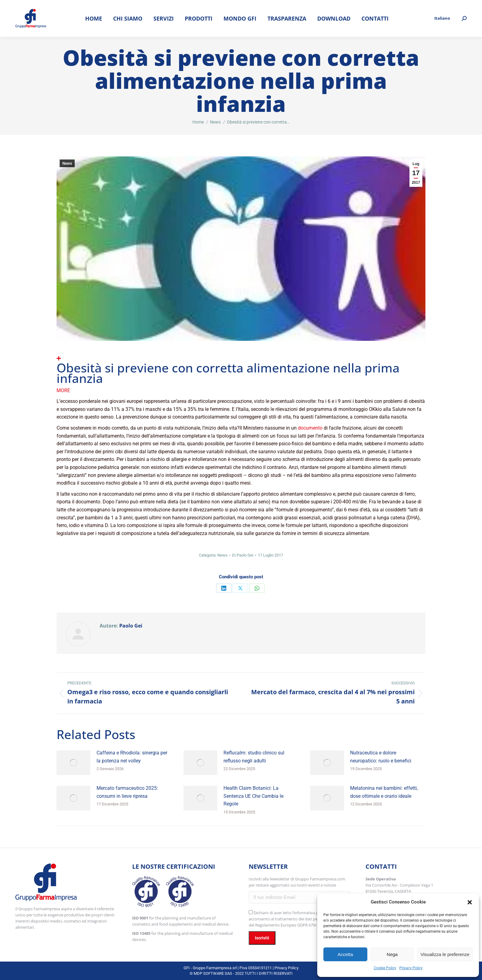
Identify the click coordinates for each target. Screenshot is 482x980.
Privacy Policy (411, 968)
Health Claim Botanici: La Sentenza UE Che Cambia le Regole (253, 796)
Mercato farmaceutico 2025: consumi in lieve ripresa (127, 792)
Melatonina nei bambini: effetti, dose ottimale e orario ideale (384, 792)
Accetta (345, 954)
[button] (470, 902)
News (67, 163)
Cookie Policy (385, 968)
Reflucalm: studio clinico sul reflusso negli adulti (254, 757)
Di (243, 555)
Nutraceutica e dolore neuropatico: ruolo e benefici (381, 757)
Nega (392, 954)
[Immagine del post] (73, 763)
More (63, 390)
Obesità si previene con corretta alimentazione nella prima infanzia (228, 373)
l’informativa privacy (311, 913)
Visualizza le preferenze (445, 954)
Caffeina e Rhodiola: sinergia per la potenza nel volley (132, 757)
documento (310, 428)
